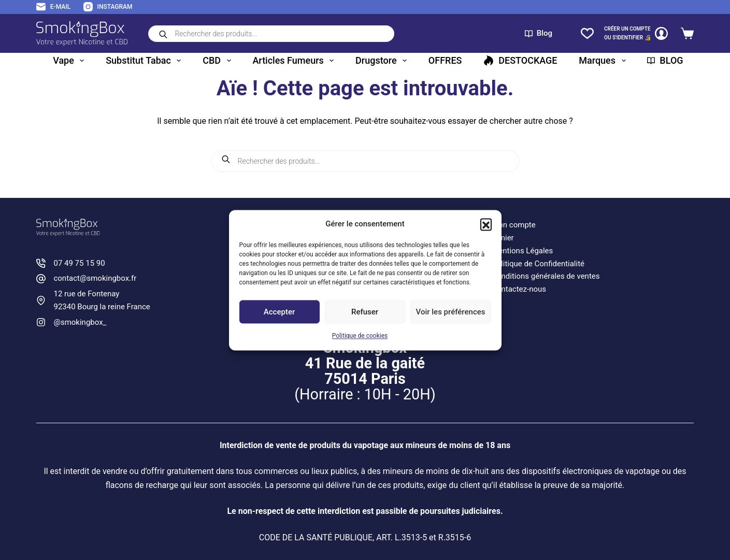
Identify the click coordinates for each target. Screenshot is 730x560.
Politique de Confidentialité (538, 264)
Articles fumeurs (295, 61)
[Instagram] (108, 7)
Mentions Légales (522, 251)
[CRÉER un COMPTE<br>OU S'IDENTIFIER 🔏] (636, 33)
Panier (503, 238)
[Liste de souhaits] (587, 33)
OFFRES (445, 60)
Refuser (365, 312)
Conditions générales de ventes (546, 276)
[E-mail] (53, 7)
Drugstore (383, 61)
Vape (70, 61)
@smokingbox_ (80, 322)
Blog (539, 33)
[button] (486, 224)
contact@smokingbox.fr (95, 278)
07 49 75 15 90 (79, 263)
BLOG (665, 60)
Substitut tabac (145, 61)
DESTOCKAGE (520, 60)
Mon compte (514, 225)
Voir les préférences (451, 312)
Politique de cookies (360, 336)
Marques (604, 61)
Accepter (279, 312)
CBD (219, 61)
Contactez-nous (519, 289)
